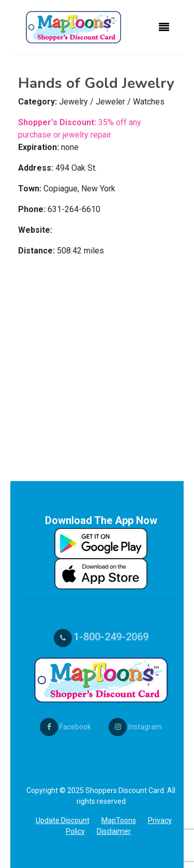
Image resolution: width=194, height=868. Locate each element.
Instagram (135, 727)
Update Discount (63, 820)
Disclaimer (114, 831)
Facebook (65, 727)
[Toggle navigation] (164, 27)
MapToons (119, 820)
